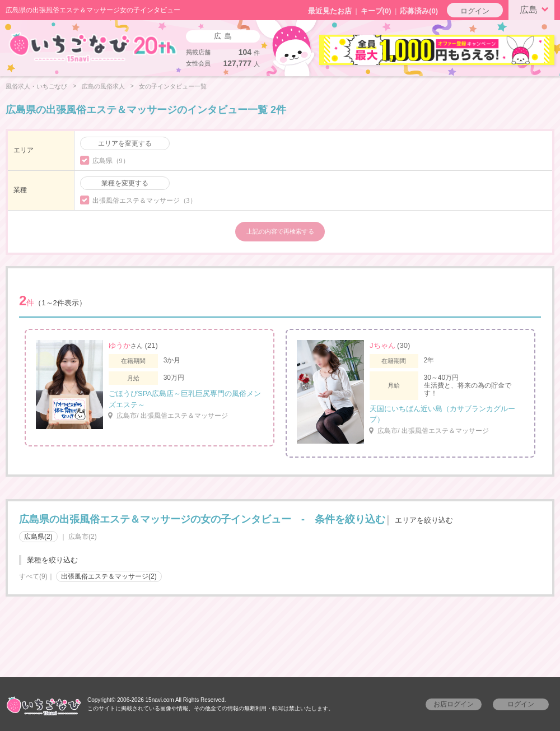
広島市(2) (83, 537)
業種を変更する (125, 183)
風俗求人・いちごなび (36, 86)
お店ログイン (454, 704)
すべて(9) (33, 576)
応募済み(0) (419, 11)
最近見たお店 (330, 11)
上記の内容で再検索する (280, 231)
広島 (536, 9)
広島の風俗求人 (103, 86)
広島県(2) (38, 537)
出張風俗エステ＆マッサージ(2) (109, 576)
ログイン (475, 11)
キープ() (376, 11)
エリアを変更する (125, 143)
